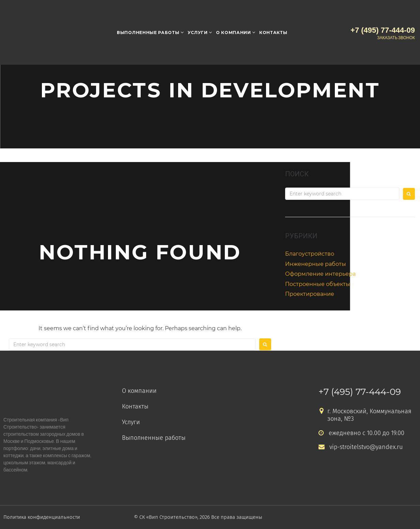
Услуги (198, 33)
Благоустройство (310, 254)
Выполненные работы (148, 33)
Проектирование (310, 294)
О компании (234, 33)
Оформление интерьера (320, 274)
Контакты (273, 33)
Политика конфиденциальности (42, 517)
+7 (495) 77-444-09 (360, 392)
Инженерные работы (316, 264)
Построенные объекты (318, 284)
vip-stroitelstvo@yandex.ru (361, 447)
